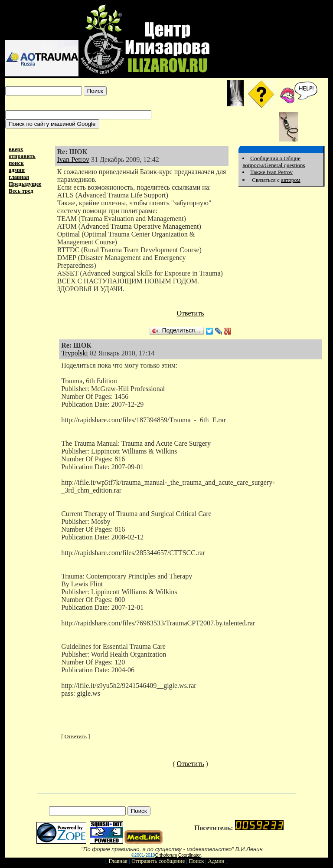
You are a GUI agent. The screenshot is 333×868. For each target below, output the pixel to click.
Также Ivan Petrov (271, 172)
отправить (22, 156)
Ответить (191, 313)
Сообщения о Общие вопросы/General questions (274, 162)
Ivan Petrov (73, 159)
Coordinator (189, 855)
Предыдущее (25, 184)
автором (291, 180)
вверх (16, 149)
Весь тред (21, 191)
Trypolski (75, 353)
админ (17, 170)
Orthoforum (166, 855)
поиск (16, 163)
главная (19, 177)
